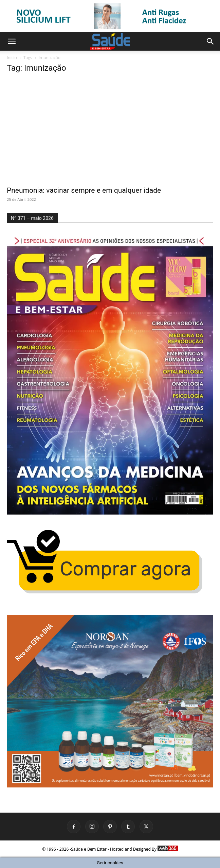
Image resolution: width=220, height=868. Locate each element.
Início (12, 58)
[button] (12, 41)
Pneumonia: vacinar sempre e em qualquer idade (84, 190)
